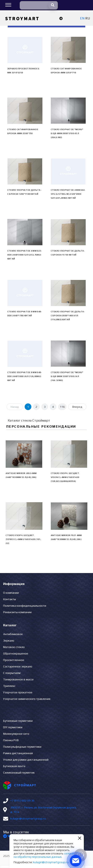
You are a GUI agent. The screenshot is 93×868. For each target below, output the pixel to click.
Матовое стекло (14, 647)
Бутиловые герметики (18, 721)
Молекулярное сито (16, 734)
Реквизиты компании (17, 612)
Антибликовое (13, 634)
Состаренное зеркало (18, 666)
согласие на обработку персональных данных (45, 855)
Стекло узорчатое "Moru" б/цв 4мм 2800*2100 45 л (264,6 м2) (67, 133)
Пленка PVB (11, 740)
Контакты (10, 599)
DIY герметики (13, 727)
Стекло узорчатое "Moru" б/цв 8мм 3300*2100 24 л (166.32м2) (67, 376)
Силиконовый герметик (19, 773)
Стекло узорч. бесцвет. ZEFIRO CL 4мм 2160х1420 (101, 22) (23, 539)
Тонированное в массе (18, 679)
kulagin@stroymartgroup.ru (28, 818)
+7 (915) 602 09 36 (22, 801)
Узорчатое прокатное (18, 692)
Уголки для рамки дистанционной (26, 760)
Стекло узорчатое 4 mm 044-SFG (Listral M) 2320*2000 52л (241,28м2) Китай (68, 194)
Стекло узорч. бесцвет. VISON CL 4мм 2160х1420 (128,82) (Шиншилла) (65, 477)
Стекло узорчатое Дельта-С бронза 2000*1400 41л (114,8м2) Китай (68, 316)
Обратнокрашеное (16, 653)
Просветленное (14, 660)
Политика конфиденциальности (25, 606)
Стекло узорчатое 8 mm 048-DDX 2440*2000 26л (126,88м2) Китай (25, 376)
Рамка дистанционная (18, 753)
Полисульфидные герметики (22, 747)
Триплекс (9, 686)
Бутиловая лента (14, 766)
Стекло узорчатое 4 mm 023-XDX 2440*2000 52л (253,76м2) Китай (25, 255)
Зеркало (9, 641)
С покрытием (12, 673)
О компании (11, 593)
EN (82, 18)
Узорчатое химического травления (27, 699)
